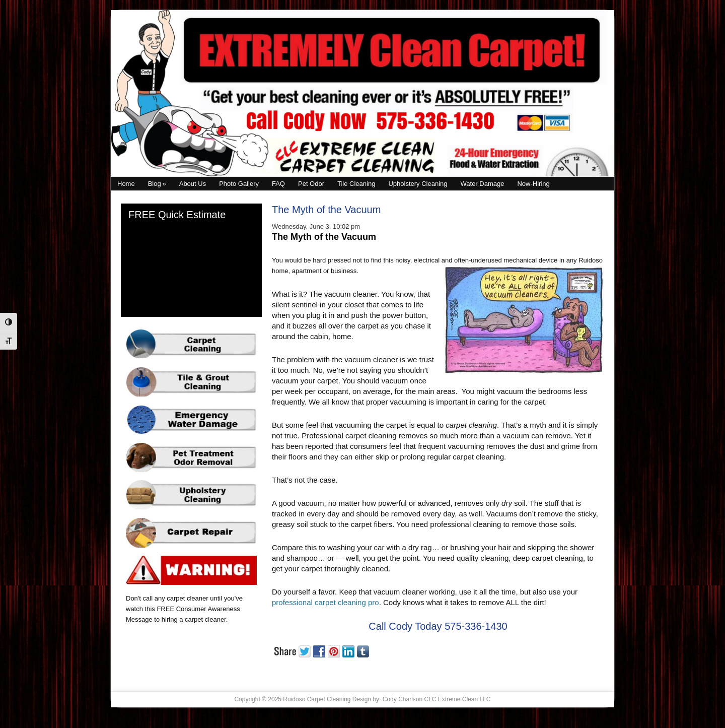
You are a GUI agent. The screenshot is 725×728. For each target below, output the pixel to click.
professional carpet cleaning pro (325, 602)
